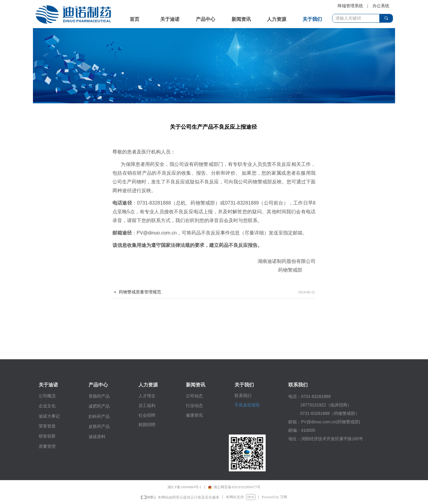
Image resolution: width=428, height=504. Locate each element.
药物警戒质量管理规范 (140, 292)
